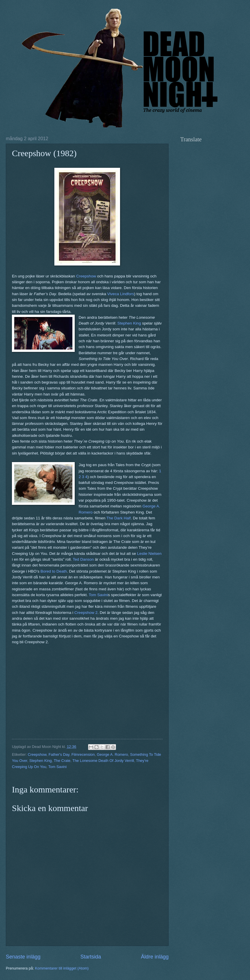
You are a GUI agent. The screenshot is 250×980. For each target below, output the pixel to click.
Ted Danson (83, 559)
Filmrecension (83, 754)
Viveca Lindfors (121, 294)
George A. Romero (112, 754)
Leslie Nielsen (149, 554)
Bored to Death (54, 571)
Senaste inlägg (23, 957)
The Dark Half (118, 518)
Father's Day (59, 754)
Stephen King (129, 323)
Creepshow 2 (86, 613)
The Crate (62, 761)
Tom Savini (98, 595)
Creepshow (86, 276)
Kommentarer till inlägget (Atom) (62, 968)
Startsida (91, 957)
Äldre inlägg (155, 957)
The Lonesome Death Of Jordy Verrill (103, 761)
